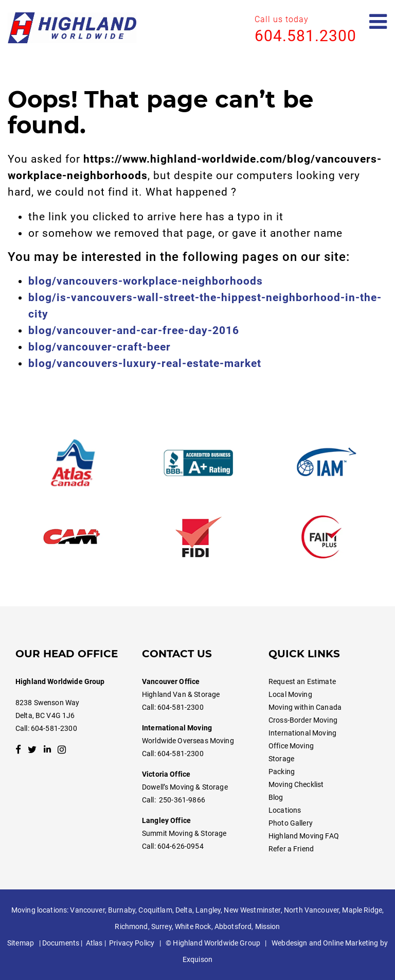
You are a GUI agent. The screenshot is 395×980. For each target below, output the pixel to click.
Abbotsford (233, 926)
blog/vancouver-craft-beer (100, 347)
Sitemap (21, 943)
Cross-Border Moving (303, 720)
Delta (184, 910)
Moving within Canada (305, 707)
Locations (285, 810)
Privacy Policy (132, 943)
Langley (208, 910)
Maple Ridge (362, 910)
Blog (276, 797)
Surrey (161, 926)
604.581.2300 (306, 36)
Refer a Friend (291, 849)
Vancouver (87, 910)
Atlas (94, 943)
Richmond (131, 926)
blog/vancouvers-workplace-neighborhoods (146, 281)
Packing (282, 772)
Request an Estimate (302, 681)
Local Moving (290, 694)
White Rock (193, 926)
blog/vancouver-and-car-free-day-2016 (134, 330)
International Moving (302, 733)
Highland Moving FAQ (304, 836)
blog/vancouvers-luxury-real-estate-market (145, 363)
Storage (281, 759)
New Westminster (252, 910)
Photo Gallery (291, 823)
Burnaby (122, 910)
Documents (61, 943)
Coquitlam (155, 910)
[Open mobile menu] (378, 22)
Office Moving (291, 746)
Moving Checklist (296, 784)
